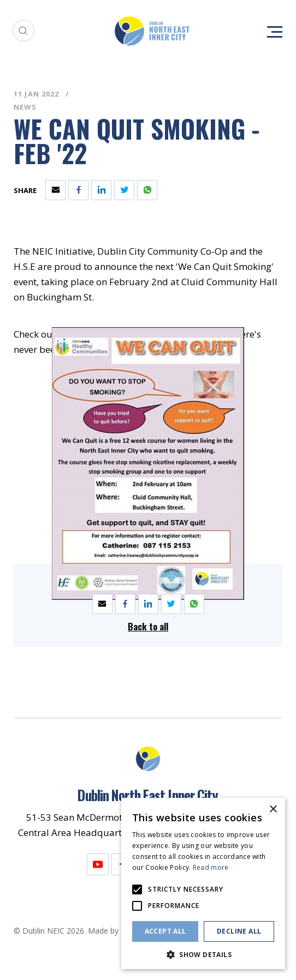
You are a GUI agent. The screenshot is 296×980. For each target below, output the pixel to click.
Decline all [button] (239, 931)
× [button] (273, 810)
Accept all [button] (165, 931)
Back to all (148, 626)
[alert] (203, 883)
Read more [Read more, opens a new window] (211, 867)
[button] (203, 954)
